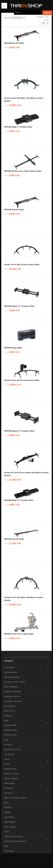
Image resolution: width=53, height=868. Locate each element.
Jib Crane (8, 745)
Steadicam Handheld (13, 692)
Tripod (7, 759)
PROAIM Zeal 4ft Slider (14, 539)
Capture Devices (11, 778)
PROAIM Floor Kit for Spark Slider (19, 634)
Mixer (6, 803)
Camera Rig (9, 667)
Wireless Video (10, 769)
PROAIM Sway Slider (13, 348)
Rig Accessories (11, 672)
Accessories (9, 851)
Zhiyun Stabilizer (11, 687)
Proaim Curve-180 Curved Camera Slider (22, 265)
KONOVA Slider (11, 730)
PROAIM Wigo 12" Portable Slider (19, 500)
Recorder (8, 807)
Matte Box (8, 716)
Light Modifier (10, 822)
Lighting (7, 812)
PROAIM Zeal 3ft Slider (14, 43)
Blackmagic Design (12, 677)
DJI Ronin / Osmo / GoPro (15, 682)
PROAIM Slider (10, 735)
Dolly (6, 740)
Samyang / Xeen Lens (13, 701)
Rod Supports (10, 706)
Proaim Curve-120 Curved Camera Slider (22, 380)
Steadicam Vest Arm (12, 696)
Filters (7, 832)
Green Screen (10, 827)
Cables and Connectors (14, 836)
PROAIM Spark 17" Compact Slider (19, 306)
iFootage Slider (10, 725)
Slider (6, 721)
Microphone (9, 788)
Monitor (7, 764)
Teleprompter (9, 783)
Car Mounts (9, 754)
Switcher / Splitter (11, 774)
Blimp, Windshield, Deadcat (15, 798)
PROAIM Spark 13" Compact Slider (19, 431)
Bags (6, 846)
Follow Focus (10, 711)
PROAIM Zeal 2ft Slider (14, 210)
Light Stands (9, 817)
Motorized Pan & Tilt (12, 749)
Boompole (8, 793)
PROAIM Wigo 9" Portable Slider (18, 127)
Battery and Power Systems (15, 841)
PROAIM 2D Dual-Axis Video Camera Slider (23, 171)
